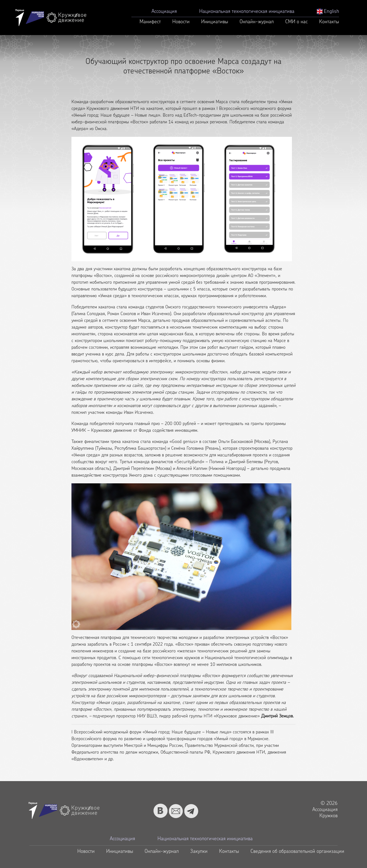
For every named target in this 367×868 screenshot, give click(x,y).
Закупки (199, 852)
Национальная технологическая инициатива (247, 12)
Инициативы (215, 22)
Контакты (329, 22)
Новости (181, 22)
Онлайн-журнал (257, 22)
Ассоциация (164, 12)
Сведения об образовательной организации (297, 852)
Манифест (150, 22)
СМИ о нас (296, 22)
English (328, 12)
